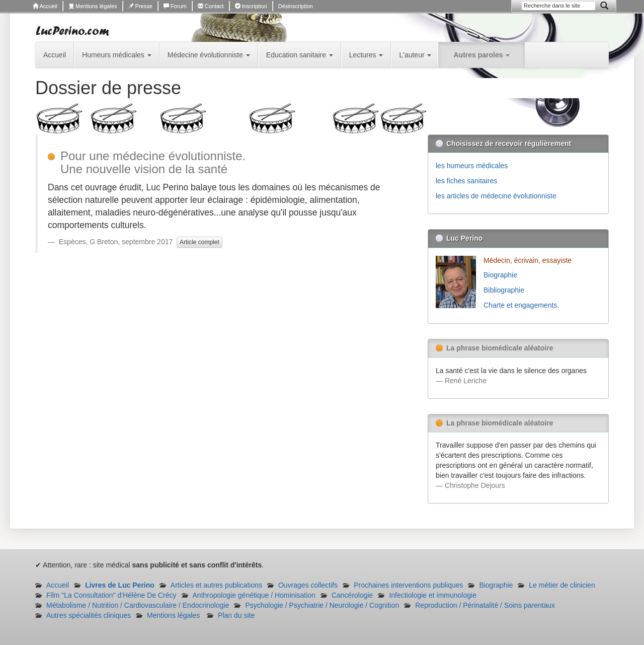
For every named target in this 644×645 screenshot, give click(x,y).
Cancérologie (352, 595)
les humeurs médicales (472, 166)
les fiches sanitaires (466, 181)
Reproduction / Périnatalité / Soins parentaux (485, 605)
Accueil (45, 6)
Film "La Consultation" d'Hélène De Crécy (111, 595)
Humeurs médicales (117, 55)
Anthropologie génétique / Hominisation (254, 595)
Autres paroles (481, 55)
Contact (211, 6)
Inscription (251, 6)
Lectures (366, 55)
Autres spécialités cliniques (89, 615)
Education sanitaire (300, 55)
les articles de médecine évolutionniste (496, 196)
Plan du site (236, 615)
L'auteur (415, 55)
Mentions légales (93, 6)
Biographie (501, 275)
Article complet (199, 242)
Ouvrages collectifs (308, 585)
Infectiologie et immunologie (433, 595)
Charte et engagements (520, 305)
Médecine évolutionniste (209, 55)
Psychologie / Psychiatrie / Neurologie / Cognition (322, 605)
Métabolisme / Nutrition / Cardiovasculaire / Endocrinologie (138, 605)
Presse (140, 6)
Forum (175, 6)
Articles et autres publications (216, 585)
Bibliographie (505, 290)
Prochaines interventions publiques (408, 585)
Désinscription (296, 6)
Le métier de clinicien (562, 585)
